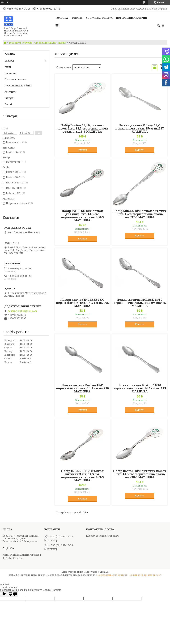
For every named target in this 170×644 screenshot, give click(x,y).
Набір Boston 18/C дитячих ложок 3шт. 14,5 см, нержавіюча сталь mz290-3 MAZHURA (140, 474)
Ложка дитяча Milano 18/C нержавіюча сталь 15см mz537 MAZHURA (140, 128)
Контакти (10, 92)
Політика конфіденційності (146, 575)
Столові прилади (45, 43)
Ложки (62, 43)
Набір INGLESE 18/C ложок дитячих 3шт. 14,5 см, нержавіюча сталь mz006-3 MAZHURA (82, 216)
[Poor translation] (13, 594)
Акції (8, 67)
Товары (9, 61)
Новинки (10, 73)
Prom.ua (104, 572)
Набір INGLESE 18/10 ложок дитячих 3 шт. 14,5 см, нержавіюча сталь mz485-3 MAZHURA (82, 476)
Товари (77, 18)
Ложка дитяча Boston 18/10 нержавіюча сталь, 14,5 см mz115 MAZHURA (140, 388)
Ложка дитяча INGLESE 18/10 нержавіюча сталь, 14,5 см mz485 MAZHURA (140, 303)
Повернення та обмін (131, 18)
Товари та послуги (20, 43)
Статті (8, 104)
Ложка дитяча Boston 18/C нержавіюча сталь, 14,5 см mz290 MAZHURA (82, 388)
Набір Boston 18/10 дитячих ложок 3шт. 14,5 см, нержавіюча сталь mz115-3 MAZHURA (82, 128)
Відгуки (9, 98)
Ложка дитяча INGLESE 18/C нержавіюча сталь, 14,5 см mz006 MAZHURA (82, 303)
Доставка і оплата (99, 18)
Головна (62, 18)
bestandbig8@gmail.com (22, 311)
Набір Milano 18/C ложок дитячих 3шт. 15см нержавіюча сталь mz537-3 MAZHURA (140, 214)
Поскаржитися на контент (112, 575)
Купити (82, 150)
